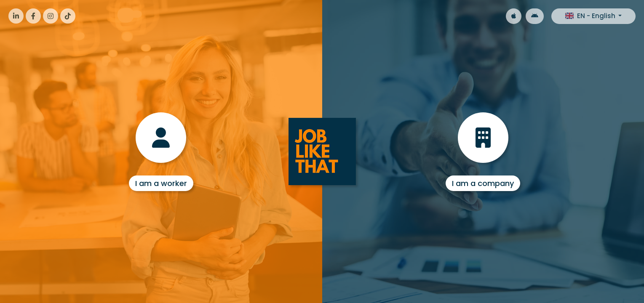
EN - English (591, 16)
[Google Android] (535, 16)
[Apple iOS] (514, 16)
